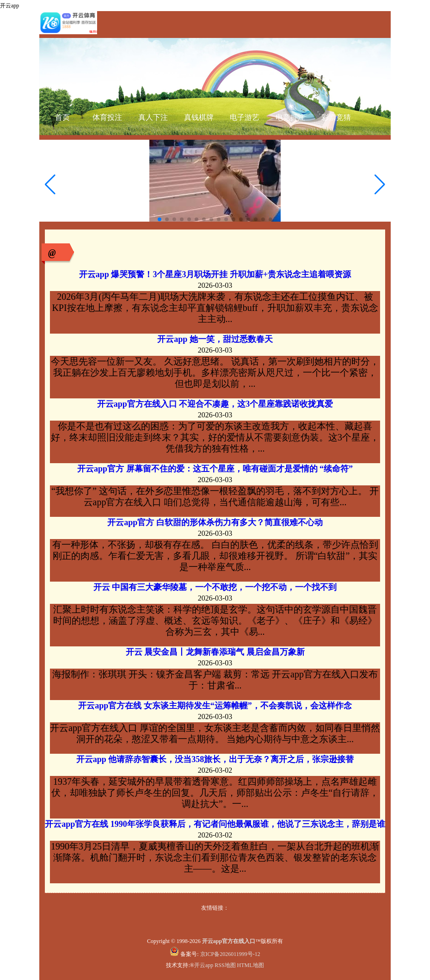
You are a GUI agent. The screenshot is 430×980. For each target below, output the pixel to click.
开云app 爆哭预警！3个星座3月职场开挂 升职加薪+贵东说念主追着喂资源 (215, 274)
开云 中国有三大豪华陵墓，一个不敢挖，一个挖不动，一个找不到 (215, 587)
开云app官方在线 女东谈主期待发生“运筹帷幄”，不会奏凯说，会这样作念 (215, 706)
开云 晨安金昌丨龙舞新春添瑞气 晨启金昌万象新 (215, 652)
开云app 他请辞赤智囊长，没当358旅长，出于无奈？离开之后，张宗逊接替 (215, 759)
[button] (380, 185)
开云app (204, 965)
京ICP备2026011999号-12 (230, 954)
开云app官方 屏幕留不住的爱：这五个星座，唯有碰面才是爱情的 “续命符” (215, 469)
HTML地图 (251, 965)
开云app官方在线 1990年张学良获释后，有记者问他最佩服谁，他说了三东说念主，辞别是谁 (215, 824)
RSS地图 (225, 965)
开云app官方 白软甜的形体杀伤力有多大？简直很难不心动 (215, 522)
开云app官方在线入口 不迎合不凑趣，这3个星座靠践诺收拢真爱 (215, 404)
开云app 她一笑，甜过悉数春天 (215, 339)
